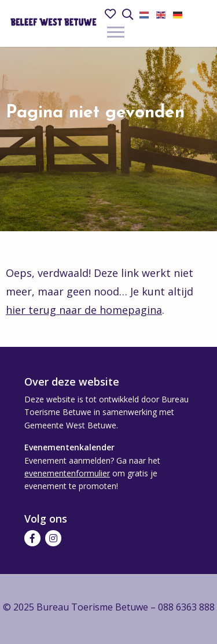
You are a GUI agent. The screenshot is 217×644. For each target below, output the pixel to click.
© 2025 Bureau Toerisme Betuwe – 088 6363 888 (109, 607)
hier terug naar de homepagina (84, 310)
